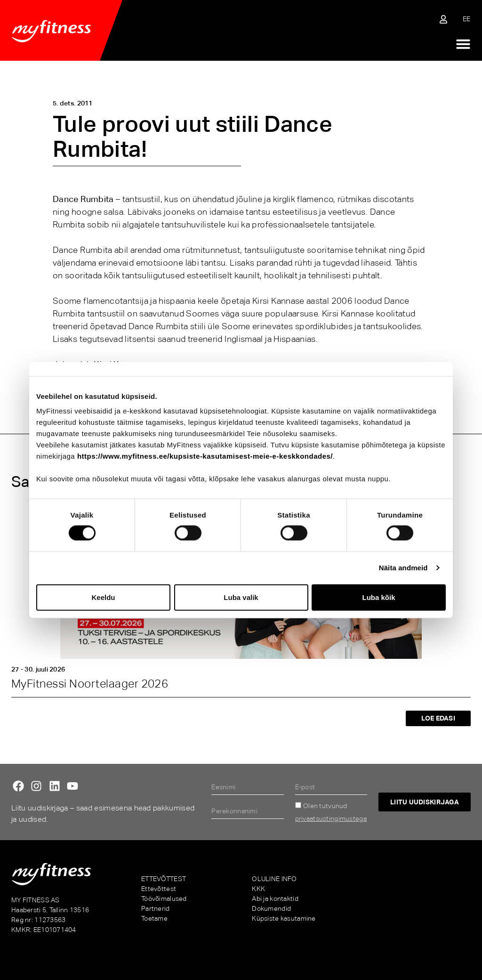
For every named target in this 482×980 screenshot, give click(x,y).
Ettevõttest (159, 889)
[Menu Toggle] (463, 44)
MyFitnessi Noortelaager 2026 (90, 684)
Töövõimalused (164, 899)
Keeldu (103, 597)
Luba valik (241, 597)
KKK (258, 889)
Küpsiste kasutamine (284, 918)
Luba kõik (378, 597)
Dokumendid (271, 908)
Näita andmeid (403, 568)
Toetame (154, 918)
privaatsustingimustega (331, 818)
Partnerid (156, 908)
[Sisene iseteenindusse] (443, 19)
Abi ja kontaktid (275, 899)
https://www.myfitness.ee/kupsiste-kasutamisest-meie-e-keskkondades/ (205, 456)
